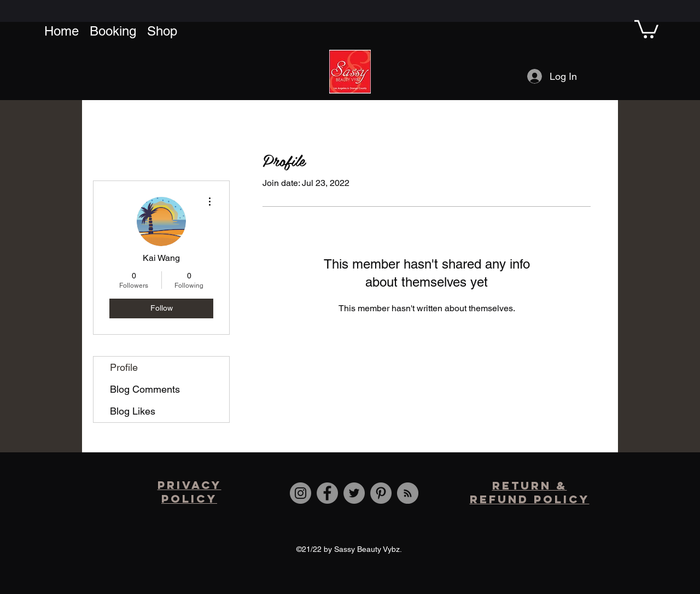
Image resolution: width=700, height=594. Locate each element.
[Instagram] (301, 493)
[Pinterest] (381, 493)
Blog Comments (145, 389)
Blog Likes (133, 411)
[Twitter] (354, 493)
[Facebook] (327, 493)
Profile (124, 367)
